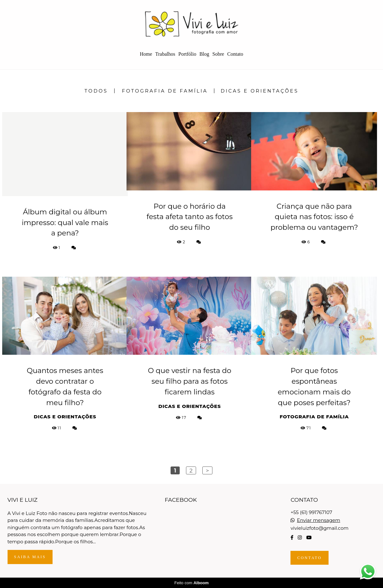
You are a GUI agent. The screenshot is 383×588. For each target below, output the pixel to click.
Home (146, 54)
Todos (96, 91)
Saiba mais (30, 557)
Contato (235, 54)
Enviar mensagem (318, 520)
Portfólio (187, 54)
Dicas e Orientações (259, 91)
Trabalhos (165, 54)
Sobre (218, 54)
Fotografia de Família (165, 91)
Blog (204, 54)
